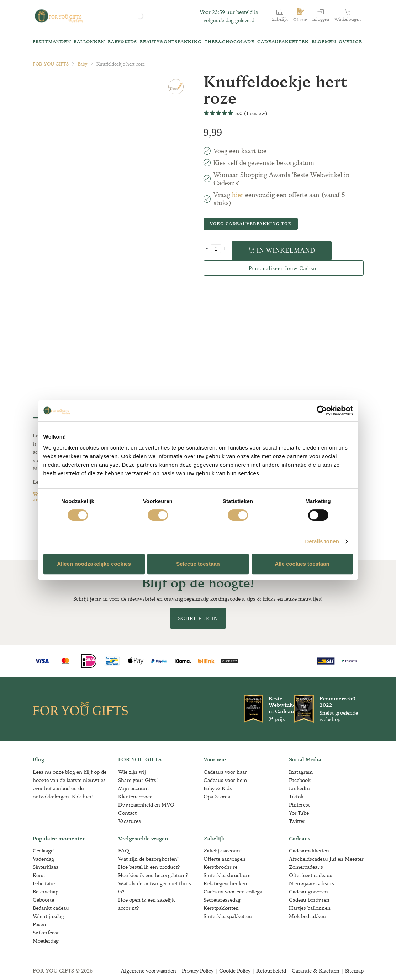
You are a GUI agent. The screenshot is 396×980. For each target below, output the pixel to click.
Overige (350, 42)
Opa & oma (217, 796)
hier (238, 195)
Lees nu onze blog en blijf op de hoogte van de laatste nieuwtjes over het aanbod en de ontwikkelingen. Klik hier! (70, 784)
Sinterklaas (46, 867)
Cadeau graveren (308, 891)
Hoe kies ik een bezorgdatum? (153, 875)
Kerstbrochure (220, 867)
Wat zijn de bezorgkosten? (149, 859)
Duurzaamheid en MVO (146, 805)
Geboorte (43, 900)
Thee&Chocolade (229, 42)
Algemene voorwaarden (149, 971)
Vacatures (130, 821)
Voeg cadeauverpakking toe (250, 224)
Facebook (300, 780)
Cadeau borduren (309, 900)
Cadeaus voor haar (225, 772)
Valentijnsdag (48, 916)
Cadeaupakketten (283, 42)
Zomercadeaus (306, 867)
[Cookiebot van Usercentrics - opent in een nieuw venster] (322, 411)
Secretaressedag (222, 900)
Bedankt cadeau (51, 908)
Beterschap (46, 891)
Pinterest (299, 805)
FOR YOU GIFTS (51, 64)
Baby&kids (122, 42)
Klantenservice (135, 796)
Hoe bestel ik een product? (149, 867)
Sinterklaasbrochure (227, 875)
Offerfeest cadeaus (311, 875)
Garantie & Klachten (316, 971)
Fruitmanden (52, 42)
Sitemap (354, 971)
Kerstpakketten (221, 908)
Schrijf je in (198, 618)
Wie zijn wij (132, 772)
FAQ (124, 851)
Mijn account (134, 788)
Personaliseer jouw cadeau (283, 268)
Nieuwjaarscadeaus (311, 883)
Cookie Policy (235, 971)
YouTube (299, 813)
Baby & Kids (218, 788)
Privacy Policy (198, 971)
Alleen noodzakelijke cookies (94, 564)
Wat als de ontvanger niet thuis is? (155, 887)
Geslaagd (43, 851)
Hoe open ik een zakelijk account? (146, 904)
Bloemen (324, 42)
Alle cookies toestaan (302, 564)
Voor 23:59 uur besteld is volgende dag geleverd (229, 16)
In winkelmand (282, 250)
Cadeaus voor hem (225, 780)
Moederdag (46, 941)
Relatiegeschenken (225, 883)
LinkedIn (299, 788)
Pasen (39, 924)
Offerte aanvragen (225, 859)
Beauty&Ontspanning (171, 42)
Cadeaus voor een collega (233, 891)
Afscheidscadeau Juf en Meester (326, 859)
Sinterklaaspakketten (228, 916)
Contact (127, 813)
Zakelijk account (223, 851)
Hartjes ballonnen (310, 908)
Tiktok (296, 796)
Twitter (297, 821)
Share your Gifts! (138, 780)
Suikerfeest (46, 932)
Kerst (39, 875)
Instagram (301, 772)
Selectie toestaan (198, 564)
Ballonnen (89, 42)
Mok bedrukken (307, 916)
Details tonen (322, 541)
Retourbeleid (271, 971)
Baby (82, 64)
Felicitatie (44, 883)
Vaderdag (43, 859)
